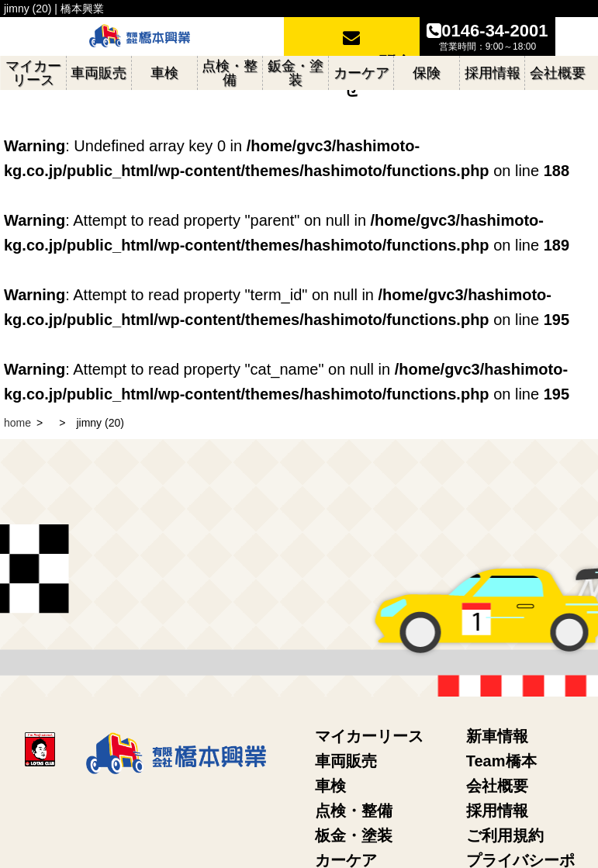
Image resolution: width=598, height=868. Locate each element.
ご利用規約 (505, 835)
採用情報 (497, 811)
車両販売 (346, 761)
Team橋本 (501, 761)
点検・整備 (354, 811)
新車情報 (497, 736)
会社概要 (497, 786)
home (17, 423)
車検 (330, 786)
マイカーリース (369, 736)
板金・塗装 (354, 835)
